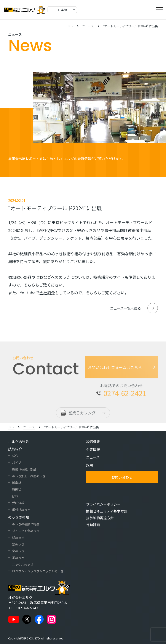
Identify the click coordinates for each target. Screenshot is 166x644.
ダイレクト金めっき (26, 531)
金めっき (18, 551)
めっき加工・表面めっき (29, 476)
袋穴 (15, 456)
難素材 (17, 483)
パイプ (17, 463)
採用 (89, 465)
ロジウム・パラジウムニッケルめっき (38, 571)
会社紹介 (47, 293)
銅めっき (18, 558)
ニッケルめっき (23, 564)
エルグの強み (19, 442)
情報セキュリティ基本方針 (107, 511)
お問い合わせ (122, 477)
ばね (15, 496)
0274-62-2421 (29, 608)
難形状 (17, 489)
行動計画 (93, 524)
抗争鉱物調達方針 (100, 518)
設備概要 (93, 442)
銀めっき (18, 544)
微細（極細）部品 (24, 469)
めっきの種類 (19, 517)
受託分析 (18, 503)
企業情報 (93, 449)
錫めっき (18, 537)
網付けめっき (21, 510)
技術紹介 (101, 277)
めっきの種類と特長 (26, 524)
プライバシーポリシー (103, 504)
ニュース (93, 457)
